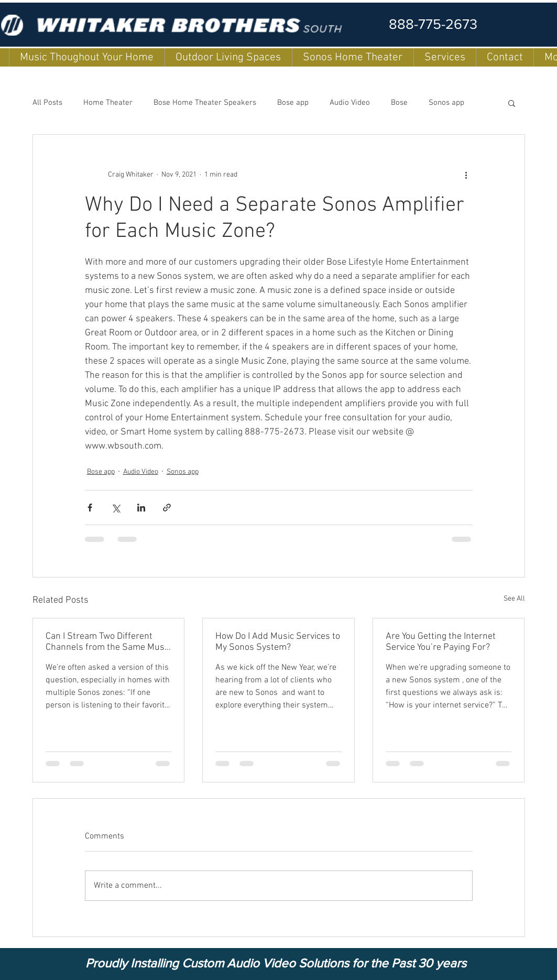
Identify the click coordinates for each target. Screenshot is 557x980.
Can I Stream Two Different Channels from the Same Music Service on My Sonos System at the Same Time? (108, 642)
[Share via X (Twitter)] (116, 508)
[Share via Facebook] (90, 508)
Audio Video (350, 103)
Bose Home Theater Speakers (205, 103)
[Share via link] (167, 508)
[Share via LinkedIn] (141, 508)
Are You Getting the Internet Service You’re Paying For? (441, 642)
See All (514, 599)
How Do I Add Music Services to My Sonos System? (278, 642)
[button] (512, 103)
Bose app (293, 103)
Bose (399, 103)
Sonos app (446, 103)
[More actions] (466, 175)
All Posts (47, 103)
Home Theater (108, 103)
